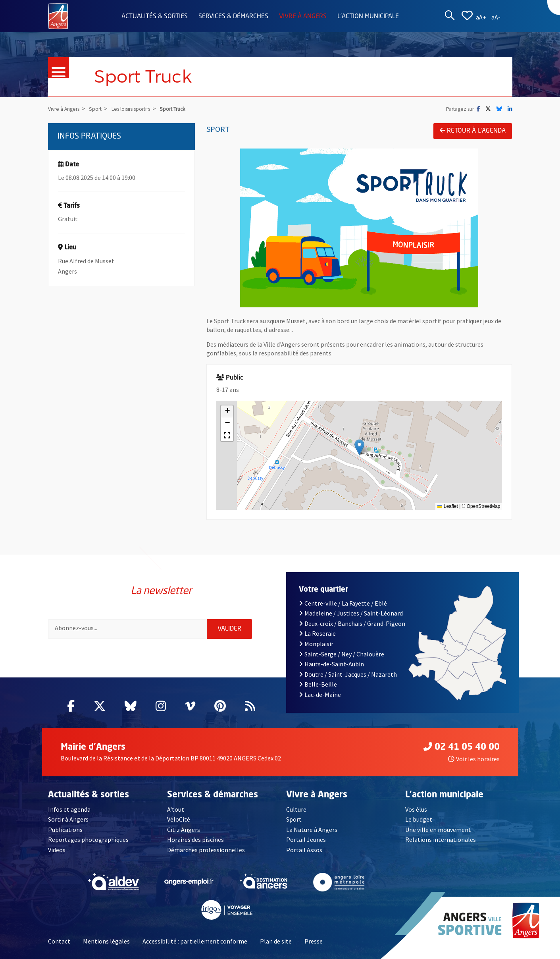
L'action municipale (368, 17)
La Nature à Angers (312, 830)
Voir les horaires (474, 759)
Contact (59, 941)
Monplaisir (316, 644)
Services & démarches (233, 17)
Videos (57, 850)
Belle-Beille (318, 684)
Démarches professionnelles (206, 850)
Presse (314, 941)
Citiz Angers (184, 830)
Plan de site (276, 941)
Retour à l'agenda (473, 131)
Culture (296, 809)
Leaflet (447, 506)
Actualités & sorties (155, 17)
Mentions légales (106, 941)
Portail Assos (304, 850)
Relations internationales (441, 839)
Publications (65, 830)
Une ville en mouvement (438, 830)
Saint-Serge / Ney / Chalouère (342, 654)
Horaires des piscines (195, 839)
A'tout (176, 809)
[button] (359, 447)
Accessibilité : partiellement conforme (195, 941)
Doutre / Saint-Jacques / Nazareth (348, 674)
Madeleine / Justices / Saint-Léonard (351, 613)
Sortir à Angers (68, 819)
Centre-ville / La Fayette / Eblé (343, 603)
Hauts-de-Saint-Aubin (331, 664)
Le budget (419, 819)
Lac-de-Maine (320, 695)
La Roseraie (317, 633)
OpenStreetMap (484, 506)
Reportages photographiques (88, 839)
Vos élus (416, 809)
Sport (294, 819)
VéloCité (179, 819)
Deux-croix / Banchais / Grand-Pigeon (352, 623)
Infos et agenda (69, 809)
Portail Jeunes (306, 839)
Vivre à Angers (303, 17)
